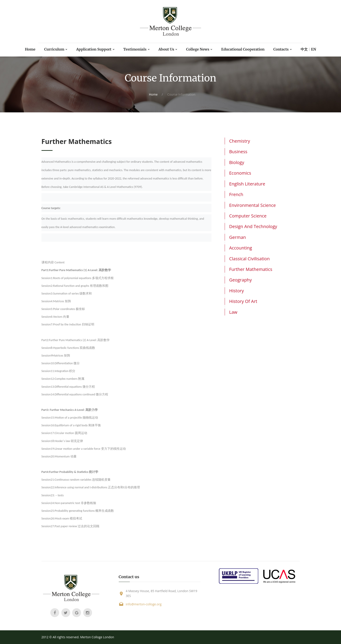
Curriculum (45, 49)
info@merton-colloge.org (144, 604)
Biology (237, 162)
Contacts (290, 49)
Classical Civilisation (249, 259)
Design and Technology (253, 226)
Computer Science (248, 216)
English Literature (247, 184)
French (236, 194)
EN (325, 49)
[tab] (262, 141)
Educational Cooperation (249, 49)
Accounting (241, 248)
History (236, 291)
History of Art (243, 301)
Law (233, 312)
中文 (315, 49)
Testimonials (132, 49)
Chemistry (240, 141)
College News (200, 49)
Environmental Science (252, 205)
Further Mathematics (251, 269)
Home (19, 49)
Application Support (88, 49)
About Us (166, 49)
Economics (240, 173)
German (237, 237)
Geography (240, 280)
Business (238, 152)
